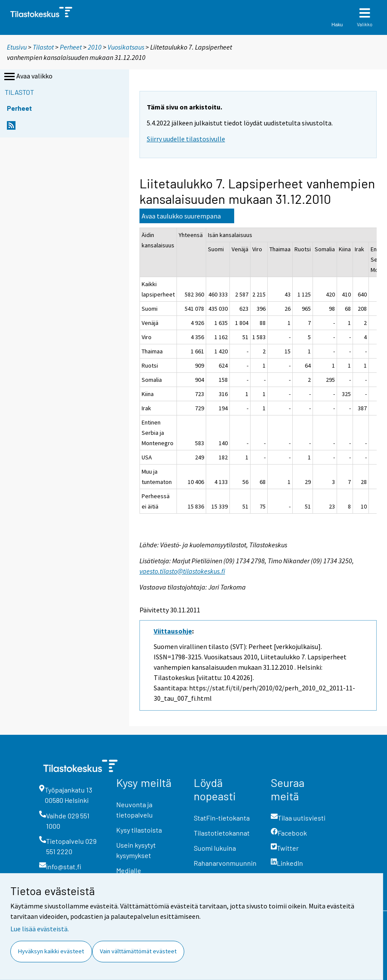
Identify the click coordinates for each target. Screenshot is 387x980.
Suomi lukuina (215, 848)
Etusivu (17, 47)
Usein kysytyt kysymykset (136, 850)
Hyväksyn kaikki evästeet (51, 951)
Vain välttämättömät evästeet (138, 951)
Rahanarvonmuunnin (225, 863)
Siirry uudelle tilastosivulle (186, 139)
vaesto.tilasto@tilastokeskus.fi (182, 571)
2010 (95, 47)
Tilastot (43, 47)
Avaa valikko (28, 77)
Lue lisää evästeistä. (40, 929)
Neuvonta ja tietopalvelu (135, 810)
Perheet (71, 47)
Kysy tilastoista (139, 830)
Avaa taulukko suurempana (181, 216)
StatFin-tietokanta (222, 818)
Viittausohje (173, 631)
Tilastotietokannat (222, 833)
